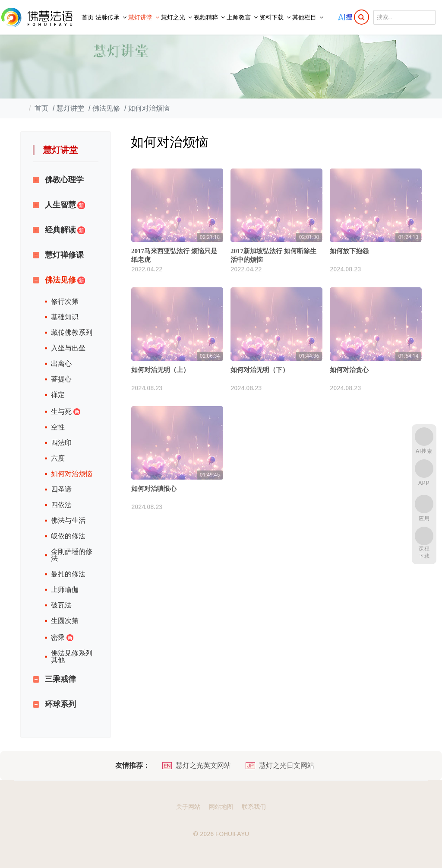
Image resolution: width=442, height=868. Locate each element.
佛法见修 (60, 280)
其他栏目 (304, 17)
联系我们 (254, 807)
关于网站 (188, 807)
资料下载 (272, 17)
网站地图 (221, 807)
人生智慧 (60, 205)
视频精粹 (206, 17)
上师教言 (239, 17)
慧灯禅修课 (64, 255)
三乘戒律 (60, 679)
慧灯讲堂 (140, 17)
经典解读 (60, 230)
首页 (88, 17)
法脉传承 (107, 17)
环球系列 (60, 704)
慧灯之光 (173, 17)
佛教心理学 (64, 180)
